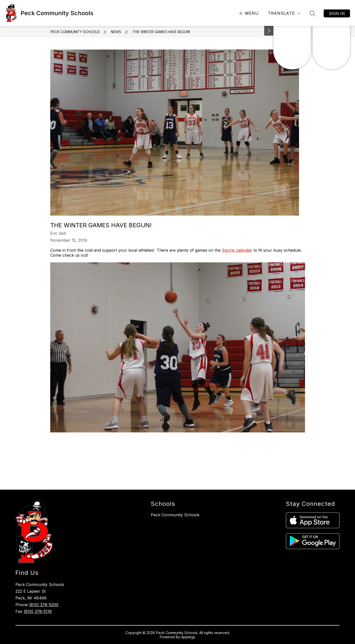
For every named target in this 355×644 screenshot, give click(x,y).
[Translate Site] (284, 13)
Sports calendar (237, 250)
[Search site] (313, 13)
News (116, 32)
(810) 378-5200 (44, 605)
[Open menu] (248, 13)
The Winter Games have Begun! (161, 32)
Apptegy (188, 637)
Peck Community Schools (75, 32)
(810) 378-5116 (38, 611)
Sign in (337, 13)
